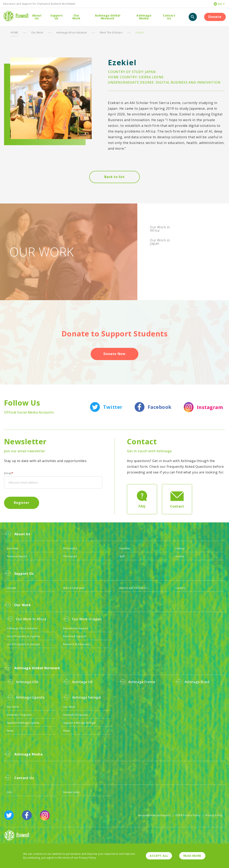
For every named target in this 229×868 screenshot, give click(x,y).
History (180, 548)
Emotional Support (75, 636)
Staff (122, 556)
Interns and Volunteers (134, 588)
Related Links (71, 792)
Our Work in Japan (160, 242)
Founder (125, 548)
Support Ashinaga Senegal (79, 723)
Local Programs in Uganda (23, 636)
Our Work (37, 33)
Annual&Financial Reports (154, 815)
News (10, 731)
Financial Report (17, 556)
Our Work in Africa (160, 229)
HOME (14, 33)
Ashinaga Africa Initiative (72, 33)
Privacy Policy (214, 815)
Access (180, 556)
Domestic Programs (19, 715)
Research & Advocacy (77, 644)
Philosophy (70, 548)
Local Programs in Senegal (23, 644)
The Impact (70, 556)
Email (9, 473)
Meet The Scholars (111, 33)
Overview (13, 548)
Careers (180, 588)
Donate (12, 588)
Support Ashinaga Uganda (23, 723)
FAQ (9, 792)
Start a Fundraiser (74, 588)
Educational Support (76, 628)
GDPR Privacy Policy (188, 815)
